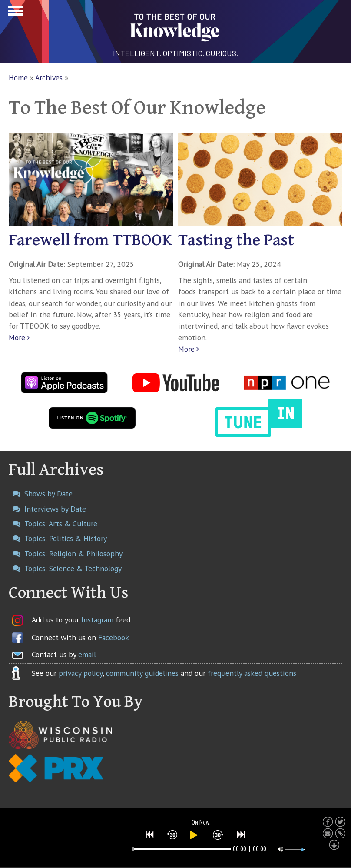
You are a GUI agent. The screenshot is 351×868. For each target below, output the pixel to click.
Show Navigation (14, 13)
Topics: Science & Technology (73, 568)
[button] (150, 835)
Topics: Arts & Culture (61, 524)
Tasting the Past (236, 240)
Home (18, 78)
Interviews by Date (55, 509)
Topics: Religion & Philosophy (73, 554)
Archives (49, 78)
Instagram (97, 620)
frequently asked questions (252, 673)
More (17, 338)
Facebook (114, 637)
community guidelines (142, 673)
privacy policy (81, 673)
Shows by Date (48, 494)
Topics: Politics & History (66, 538)
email (87, 654)
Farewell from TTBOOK (90, 240)
